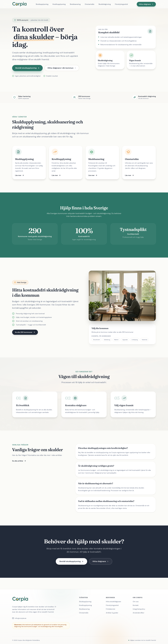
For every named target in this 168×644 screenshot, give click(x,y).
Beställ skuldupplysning (27, 68)
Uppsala (125, 340)
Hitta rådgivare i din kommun (62, 68)
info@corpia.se (19, 618)
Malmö (116, 340)
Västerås (144, 340)
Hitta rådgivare (146, 4)
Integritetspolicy (140, 609)
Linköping (135, 340)
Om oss (137, 602)
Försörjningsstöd (121, 4)
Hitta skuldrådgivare (114, 602)
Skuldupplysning (42, 4)
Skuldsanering (75, 4)
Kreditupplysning (59, 4)
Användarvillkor (139, 613)
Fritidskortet (111, 609)
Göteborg (107, 340)
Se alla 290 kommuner (25, 332)
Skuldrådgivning (105, 4)
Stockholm (97, 340)
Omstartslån (90, 4)
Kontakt (137, 605)
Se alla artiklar (19, 461)
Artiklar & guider (113, 613)
